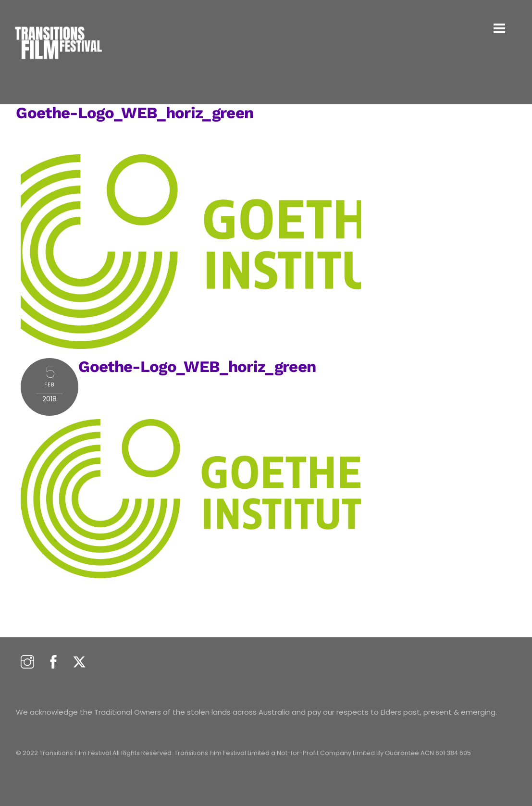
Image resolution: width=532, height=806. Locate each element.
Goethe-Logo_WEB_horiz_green (135, 113)
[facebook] (53, 663)
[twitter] (79, 663)
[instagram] (27, 663)
